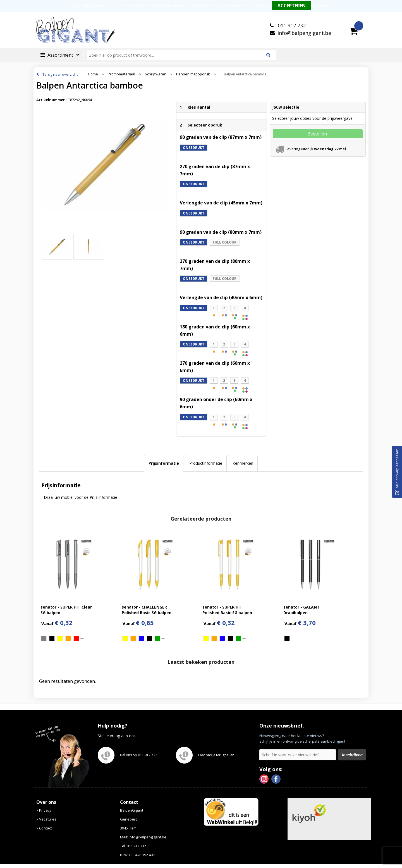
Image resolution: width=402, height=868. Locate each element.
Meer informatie (256, 6)
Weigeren (321, 6)
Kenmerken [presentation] (243, 463)
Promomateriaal (121, 74)
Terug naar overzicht (60, 74)
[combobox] (176, 55)
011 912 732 (291, 25)
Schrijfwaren (156, 74)
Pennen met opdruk (193, 74)
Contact (46, 828)
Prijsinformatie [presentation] (164, 463)
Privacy (45, 810)
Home (93, 74)
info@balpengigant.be (304, 33)
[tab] (164, 463)
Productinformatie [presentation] (206, 463)
